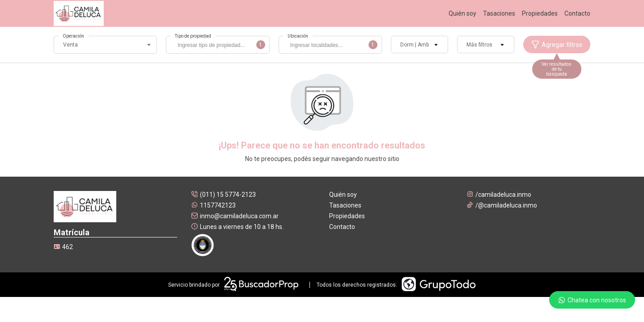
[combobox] (218, 45)
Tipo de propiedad (193, 36)
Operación (73, 36)
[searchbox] (220, 46)
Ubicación (298, 36)
